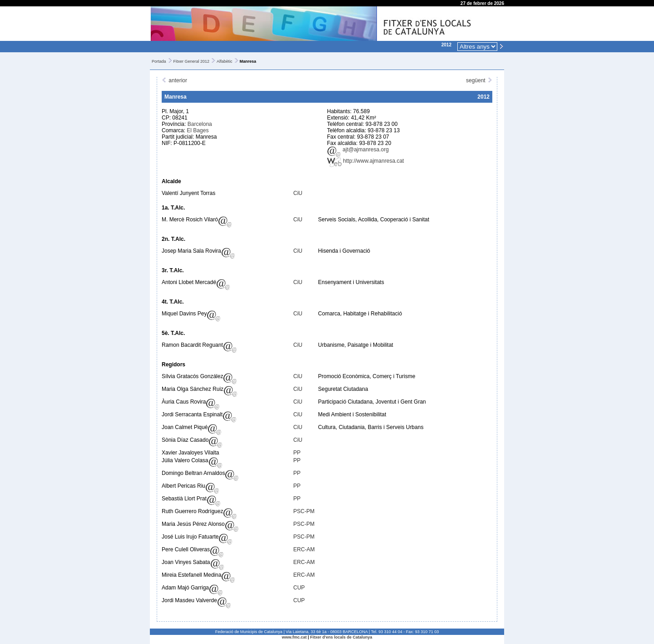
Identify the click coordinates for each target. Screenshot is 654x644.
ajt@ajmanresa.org (358, 150)
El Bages (198, 130)
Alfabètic (225, 61)
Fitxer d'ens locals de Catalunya (341, 637)
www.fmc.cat (295, 637)
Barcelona (200, 124)
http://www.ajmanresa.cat (365, 161)
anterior (174, 80)
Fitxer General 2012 (192, 61)
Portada (159, 61)
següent (479, 80)
